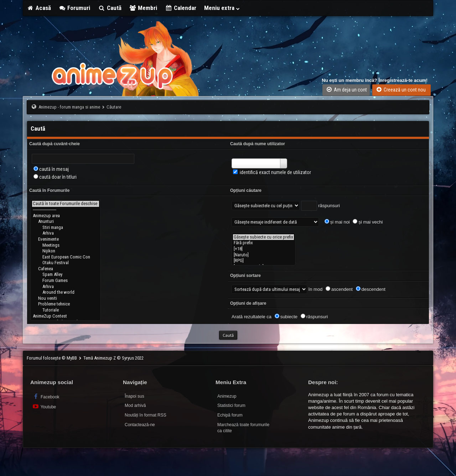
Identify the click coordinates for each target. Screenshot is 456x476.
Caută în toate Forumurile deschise (66, 204)
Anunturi (66, 222)
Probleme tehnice (66, 304)
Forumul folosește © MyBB (52, 358)
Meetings (66, 245)
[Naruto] (263, 255)
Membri (143, 8)
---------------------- (66, 210)
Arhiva (66, 233)
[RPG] (263, 261)
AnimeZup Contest (66, 316)
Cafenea (66, 269)
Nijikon (66, 251)
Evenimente (66, 239)
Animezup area (66, 216)
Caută (110, 8)
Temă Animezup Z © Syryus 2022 (113, 358)
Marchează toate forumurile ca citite (243, 428)
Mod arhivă (135, 406)
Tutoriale (66, 310)
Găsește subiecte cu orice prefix (263, 237)
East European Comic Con (66, 257)
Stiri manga (66, 228)
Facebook (46, 396)
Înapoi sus (134, 396)
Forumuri (75, 8)
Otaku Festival (66, 263)
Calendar (181, 8)
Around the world (66, 292)
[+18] (263, 249)
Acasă (39, 8)
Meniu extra (222, 8)
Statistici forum (231, 406)
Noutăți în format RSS (146, 415)
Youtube (44, 406)
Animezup (227, 396)
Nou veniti (66, 299)
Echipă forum (230, 415)
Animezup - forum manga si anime (69, 107)
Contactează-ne (140, 425)
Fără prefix (263, 243)
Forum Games (66, 281)
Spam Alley (66, 275)
